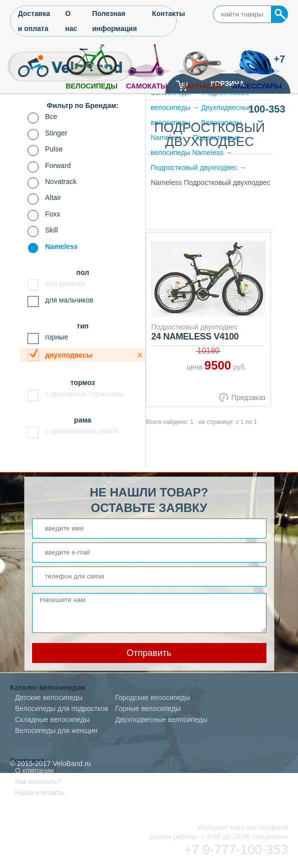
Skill (52, 230)
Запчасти (202, 86)
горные (57, 337)
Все (51, 116)
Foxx (53, 214)
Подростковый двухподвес (194, 167)
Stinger (56, 133)
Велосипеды (91, 86)
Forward (58, 165)
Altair (53, 197)
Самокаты (147, 86)
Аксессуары (257, 86)
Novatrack (61, 181)
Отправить (149, 653)
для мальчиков (69, 300)
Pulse (54, 149)
